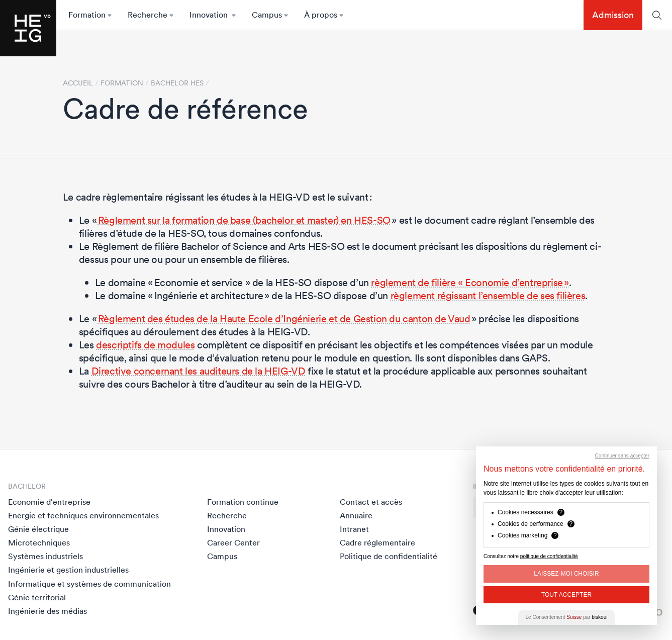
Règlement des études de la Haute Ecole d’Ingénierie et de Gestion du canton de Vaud (284, 319)
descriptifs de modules (145, 345)
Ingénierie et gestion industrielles (68, 570)
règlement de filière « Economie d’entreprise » (470, 283)
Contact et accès (371, 502)
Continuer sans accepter (622, 456)
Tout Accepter (566, 595)
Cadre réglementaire (377, 542)
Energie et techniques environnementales (83, 515)
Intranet (354, 529)
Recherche (227, 515)
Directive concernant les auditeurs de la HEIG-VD (199, 371)
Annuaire (356, 515)
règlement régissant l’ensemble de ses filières (488, 296)
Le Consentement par (567, 617)
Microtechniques (39, 542)
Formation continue (243, 502)
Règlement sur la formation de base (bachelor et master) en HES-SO (244, 220)
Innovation (226, 529)
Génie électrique (38, 529)
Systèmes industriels (45, 556)
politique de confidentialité (549, 556)
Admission (613, 15)
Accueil (78, 83)
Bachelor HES (177, 83)
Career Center (233, 542)
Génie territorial (37, 597)
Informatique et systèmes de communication (89, 584)
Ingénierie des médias (47, 611)
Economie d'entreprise (49, 502)
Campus (222, 556)
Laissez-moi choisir (566, 574)
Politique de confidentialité (389, 556)
